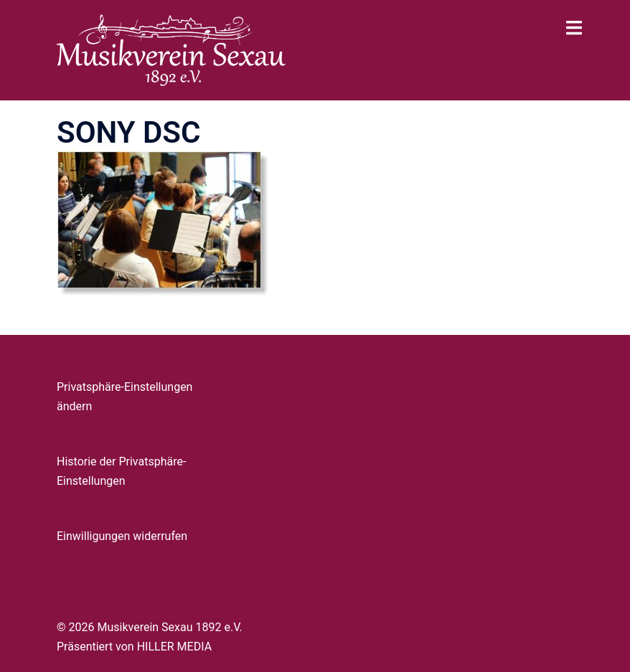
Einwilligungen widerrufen (122, 536)
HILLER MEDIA (174, 647)
